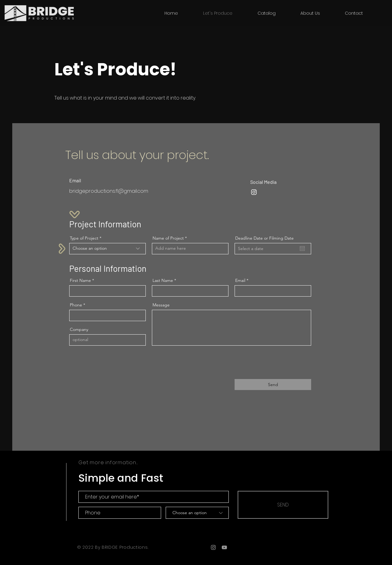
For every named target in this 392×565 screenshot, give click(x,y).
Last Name (163, 280)
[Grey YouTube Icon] (224, 547)
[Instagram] (254, 192)
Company (79, 329)
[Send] (273, 385)
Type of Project (84, 238)
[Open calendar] (302, 248)
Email (240, 280)
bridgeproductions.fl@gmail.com (109, 191)
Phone (76, 305)
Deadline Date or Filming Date (264, 238)
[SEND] (283, 505)
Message (161, 305)
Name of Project (168, 238)
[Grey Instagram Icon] (213, 547)
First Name (80, 280)
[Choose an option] (197, 513)
